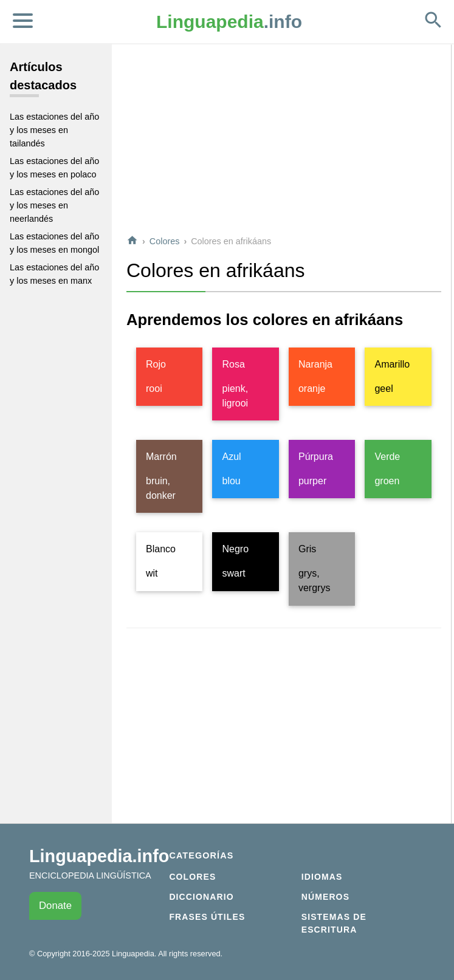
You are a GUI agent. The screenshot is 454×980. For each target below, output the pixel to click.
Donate (55, 906)
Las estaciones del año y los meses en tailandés (54, 130)
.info (229, 22)
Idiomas (322, 877)
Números (325, 897)
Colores (165, 241)
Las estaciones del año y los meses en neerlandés (54, 205)
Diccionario (201, 897)
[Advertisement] (284, 139)
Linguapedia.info (99, 856)
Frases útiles (207, 917)
